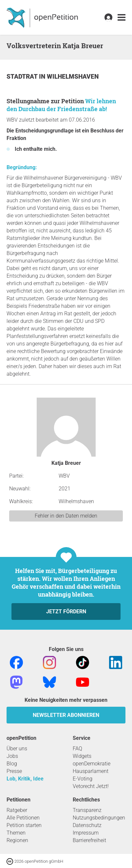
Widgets (82, 756)
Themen (16, 833)
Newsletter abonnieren (66, 715)
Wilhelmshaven (73, 77)
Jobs (12, 756)
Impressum (86, 833)
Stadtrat (23, 77)
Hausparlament (91, 771)
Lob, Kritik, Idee (25, 779)
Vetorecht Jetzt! (91, 786)
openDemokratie (92, 764)
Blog (12, 764)
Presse (14, 771)
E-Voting (83, 779)
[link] (122, 18)
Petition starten (24, 825)
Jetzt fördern (66, 612)
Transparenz (87, 810)
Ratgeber (17, 810)
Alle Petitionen (23, 818)
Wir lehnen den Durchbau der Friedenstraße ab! (61, 105)
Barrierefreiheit (89, 840)
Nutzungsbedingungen (99, 818)
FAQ (77, 749)
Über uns (17, 749)
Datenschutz (87, 825)
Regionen (17, 840)
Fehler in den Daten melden (66, 516)
